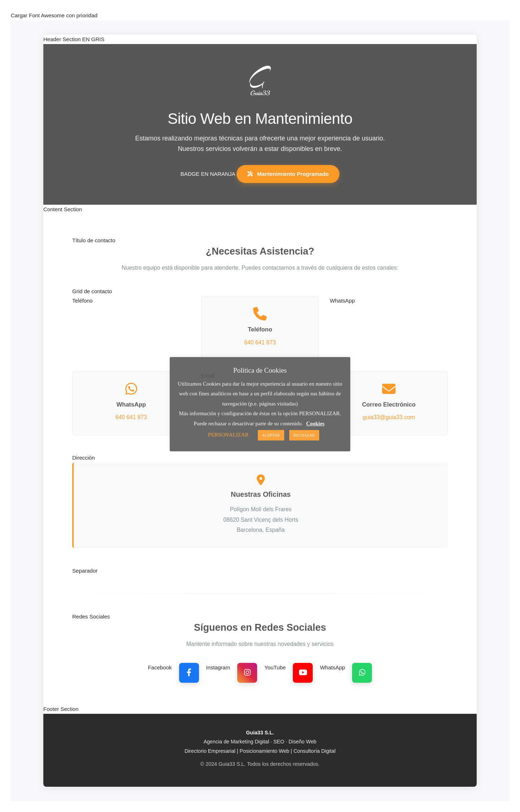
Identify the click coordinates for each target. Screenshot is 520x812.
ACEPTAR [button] (271, 435)
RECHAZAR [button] (304, 435)
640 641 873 (260, 342)
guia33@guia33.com (389, 417)
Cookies (315, 424)
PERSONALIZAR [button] (228, 435)
